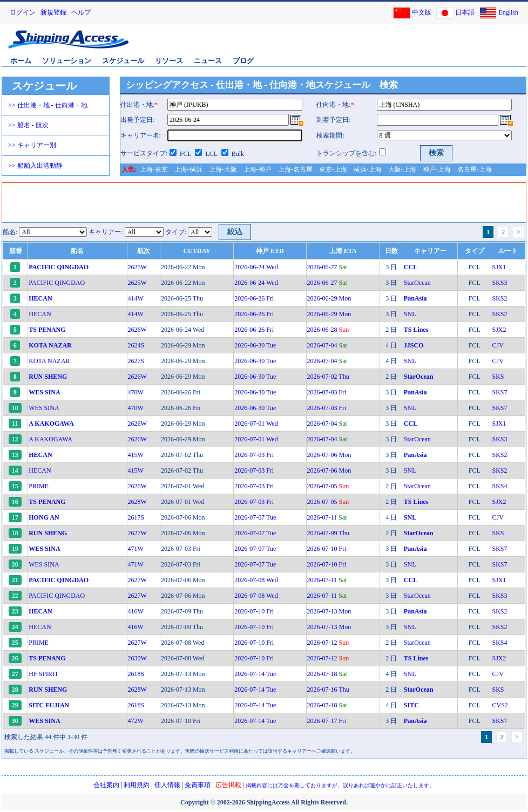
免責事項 (198, 785)
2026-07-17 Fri (327, 721)
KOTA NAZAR (49, 361)
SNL (410, 314)
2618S (136, 674)
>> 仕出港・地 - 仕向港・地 (48, 105)
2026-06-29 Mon (329, 298)
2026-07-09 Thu (328, 533)
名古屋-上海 (475, 169)
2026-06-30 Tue (255, 345)
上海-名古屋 (295, 169)
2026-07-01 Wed (256, 424)
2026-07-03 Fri (327, 392)
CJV (497, 345)
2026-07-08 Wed (256, 580)
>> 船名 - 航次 (28, 125)
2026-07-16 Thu (328, 690)
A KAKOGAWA (50, 439)
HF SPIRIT (43, 674)
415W (136, 455)
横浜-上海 (368, 169)
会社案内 (106, 785)
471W (136, 549)
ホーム (21, 61)
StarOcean (417, 283)
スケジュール (123, 61)
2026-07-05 (328, 486)
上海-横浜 (188, 169)
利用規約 (137, 785)
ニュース (208, 61)
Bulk (238, 154)
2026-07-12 (328, 643)
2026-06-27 (327, 267)
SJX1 (499, 267)
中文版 (422, 12)
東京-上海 (333, 169)
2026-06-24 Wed (256, 267)
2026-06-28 (328, 330)
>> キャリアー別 (32, 145)
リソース (169, 61)
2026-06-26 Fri (254, 298)
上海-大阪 (223, 169)
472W (136, 721)
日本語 (465, 12)
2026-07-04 (327, 345)
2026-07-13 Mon (329, 611)
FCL (186, 154)
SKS (498, 377)
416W (136, 611)
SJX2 (499, 330)
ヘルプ (81, 12)
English (508, 12)
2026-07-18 (327, 674)
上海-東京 (154, 169)
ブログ (243, 61)
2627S (136, 361)
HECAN (40, 314)
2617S (136, 517)
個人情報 (167, 785)
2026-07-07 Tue (255, 517)
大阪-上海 (402, 169)
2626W (137, 330)
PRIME (39, 486)
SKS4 (499, 486)
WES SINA (44, 408)
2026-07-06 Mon (329, 455)
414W (136, 298)
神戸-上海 (437, 169)
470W (136, 392)
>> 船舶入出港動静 (35, 166)
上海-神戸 (258, 169)
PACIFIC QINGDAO (57, 283)
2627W (137, 533)
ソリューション (67, 61)
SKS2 (499, 298)
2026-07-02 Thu (328, 377)
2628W (137, 502)
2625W (137, 267)
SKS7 (499, 392)
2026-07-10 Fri (327, 549)
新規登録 (53, 12)
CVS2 (500, 705)
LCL (211, 154)
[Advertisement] (253, 202)
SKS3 (499, 283)
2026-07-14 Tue (255, 674)
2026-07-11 (327, 517)
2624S (136, 345)
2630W (137, 658)
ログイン (23, 12)
